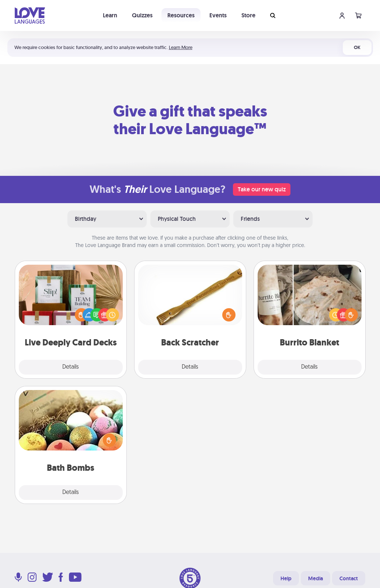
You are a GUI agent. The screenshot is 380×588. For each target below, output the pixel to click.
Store (248, 15)
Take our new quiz (262, 189)
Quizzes (142, 15)
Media (315, 578)
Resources (181, 15)
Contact (349, 578)
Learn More (181, 47)
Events (218, 15)
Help (286, 578)
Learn (110, 15)
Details (71, 367)
